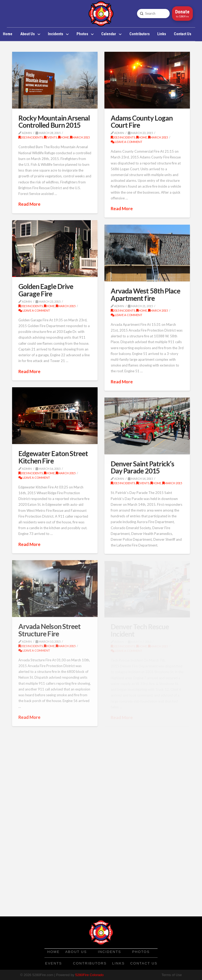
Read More (29, 204)
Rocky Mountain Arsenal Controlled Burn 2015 (54, 122)
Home (64, 137)
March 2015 (80, 137)
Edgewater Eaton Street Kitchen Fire (53, 457)
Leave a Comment (127, 142)
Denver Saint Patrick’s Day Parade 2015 (143, 467)
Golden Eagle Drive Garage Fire (46, 290)
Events (50, 137)
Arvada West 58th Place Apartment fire (146, 294)
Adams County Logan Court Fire (142, 122)
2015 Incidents (31, 137)
